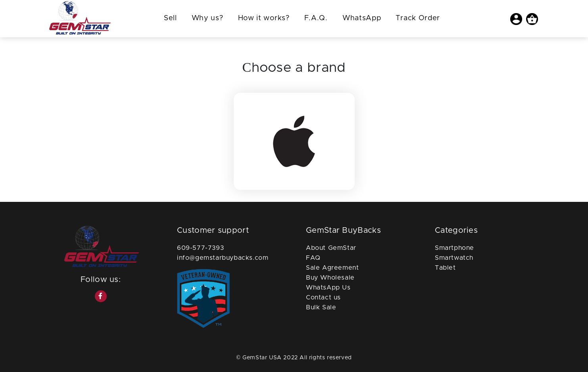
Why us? (208, 18)
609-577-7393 (200, 248)
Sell (170, 18)
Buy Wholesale (330, 278)
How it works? (264, 18)
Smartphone (454, 248)
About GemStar (331, 248)
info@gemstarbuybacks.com (223, 258)
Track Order (418, 18)
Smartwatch (454, 258)
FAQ (313, 258)
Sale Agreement (332, 268)
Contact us (323, 297)
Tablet (445, 268)
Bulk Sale (321, 307)
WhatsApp (362, 18)
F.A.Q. (316, 18)
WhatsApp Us (328, 288)
